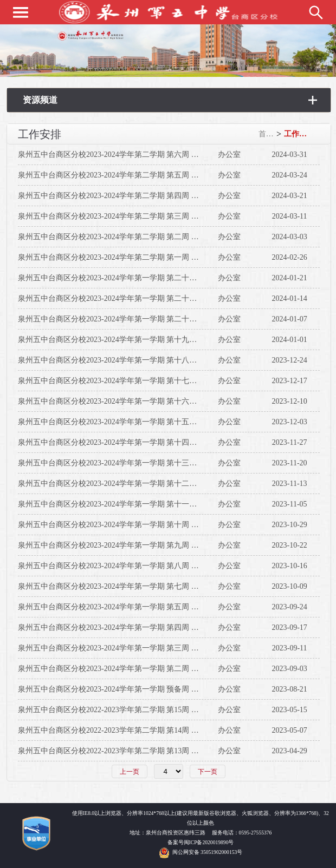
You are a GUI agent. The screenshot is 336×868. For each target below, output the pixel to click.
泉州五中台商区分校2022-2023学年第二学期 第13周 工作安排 (120, 751)
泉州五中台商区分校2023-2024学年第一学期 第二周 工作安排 (120, 669)
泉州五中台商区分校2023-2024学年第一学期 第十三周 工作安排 (124, 463)
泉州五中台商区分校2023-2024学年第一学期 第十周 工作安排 (120, 525)
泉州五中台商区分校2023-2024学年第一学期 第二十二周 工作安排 (127, 278)
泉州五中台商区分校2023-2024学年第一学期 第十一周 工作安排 (124, 504)
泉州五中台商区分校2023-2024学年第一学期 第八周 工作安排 (120, 566)
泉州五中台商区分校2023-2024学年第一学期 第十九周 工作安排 (124, 340)
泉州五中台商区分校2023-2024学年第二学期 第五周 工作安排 (120, 175)
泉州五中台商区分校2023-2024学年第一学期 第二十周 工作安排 (124, 319)
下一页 (208, 772)
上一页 (130, 772)
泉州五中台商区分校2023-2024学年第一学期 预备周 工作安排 (120, 689)
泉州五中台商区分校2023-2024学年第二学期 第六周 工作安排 (120, 154)
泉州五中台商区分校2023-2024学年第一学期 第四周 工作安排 (120, 627)
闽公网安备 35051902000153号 (208, 852)
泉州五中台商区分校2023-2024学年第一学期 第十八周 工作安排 (124, 360)
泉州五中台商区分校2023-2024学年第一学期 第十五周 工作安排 (124, 422)
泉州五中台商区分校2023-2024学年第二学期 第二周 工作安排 (120, 237)
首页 (266, 134)
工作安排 (298, 134)
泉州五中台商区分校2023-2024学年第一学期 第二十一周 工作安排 (127, 298)
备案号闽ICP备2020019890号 (201, 842)
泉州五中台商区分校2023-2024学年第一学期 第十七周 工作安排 (124, 381)
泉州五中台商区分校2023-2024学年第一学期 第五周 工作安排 (120, 607)
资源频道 (40, 100)
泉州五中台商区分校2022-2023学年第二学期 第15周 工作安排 (120, 710)
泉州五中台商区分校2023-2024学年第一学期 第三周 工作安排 (120, 648)
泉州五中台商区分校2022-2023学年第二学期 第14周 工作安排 (120, 730)
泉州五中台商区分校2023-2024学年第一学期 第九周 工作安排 (120, 545)
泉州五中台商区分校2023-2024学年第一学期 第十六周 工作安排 (124, 401)
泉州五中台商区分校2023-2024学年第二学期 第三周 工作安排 (120, 216)
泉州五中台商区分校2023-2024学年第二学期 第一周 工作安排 (120, 257)
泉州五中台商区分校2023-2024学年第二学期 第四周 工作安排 (120, 196)
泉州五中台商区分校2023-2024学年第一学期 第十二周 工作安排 (124, 484)
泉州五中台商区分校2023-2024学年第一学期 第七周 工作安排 (120, 586)
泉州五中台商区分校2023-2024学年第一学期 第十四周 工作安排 (124, 442)
